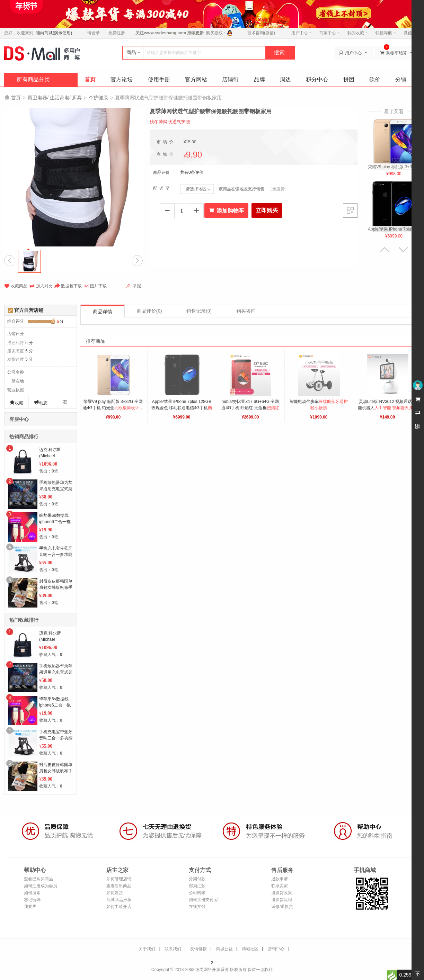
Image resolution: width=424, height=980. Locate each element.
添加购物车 (226, 210)
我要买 (30, 907)
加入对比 (41, 286)
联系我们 (173, 949)
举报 (134, 286)
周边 (285, 79)
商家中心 (330, 33)
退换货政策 (282, 893)
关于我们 (147, 949)
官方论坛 (122, 79)
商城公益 (224, 949)
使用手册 (159, 79)
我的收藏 (358, 33)
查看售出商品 (119, 886)
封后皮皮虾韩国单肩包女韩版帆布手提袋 (56, 587)
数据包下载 (68, 286)
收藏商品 (16, 286)
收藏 (16, 402)
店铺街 (230, 79)
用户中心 (302, 33)
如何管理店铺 (119, 879)
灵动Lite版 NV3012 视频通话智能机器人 (387, 408)
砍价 (375, 79)
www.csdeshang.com (165, 33)
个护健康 (98, 98)
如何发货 (115, 893)
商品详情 (103, 312)
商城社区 (250, 949)
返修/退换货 (282, 907)
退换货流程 (282, 900)
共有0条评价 (192, 172)
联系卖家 (280, 886)
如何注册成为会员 (41, 886)
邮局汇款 (197, 886)
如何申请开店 (119, 907)
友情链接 (198, 949)
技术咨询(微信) (261, 33)
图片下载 (95, 286)
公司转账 (197, 893)
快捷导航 (386, 33)
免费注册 (117, 33)
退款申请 (280, 879)
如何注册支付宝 (203, 900)
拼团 (349, 79)
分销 (401, 79)
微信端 (410, 33)
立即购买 (267, 210)
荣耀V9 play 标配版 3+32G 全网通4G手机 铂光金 (113, 408)
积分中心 (317, 79)
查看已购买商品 (38, 879)
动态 (41, 402)
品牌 (259, 79)
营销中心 (276, 949)
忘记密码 (32, 900)
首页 (90, 79)
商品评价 (149, 311)
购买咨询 (246, 311)
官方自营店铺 (29, 310)
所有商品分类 (33, 79)
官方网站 (196, 79)
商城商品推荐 (119, 900)
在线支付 (197, 907)
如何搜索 (32, 893)
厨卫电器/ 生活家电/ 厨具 (55, 98)
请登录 (94, 33)
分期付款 (197, 879)
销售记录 (199, 311)
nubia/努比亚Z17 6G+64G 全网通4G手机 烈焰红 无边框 (251, 408)
